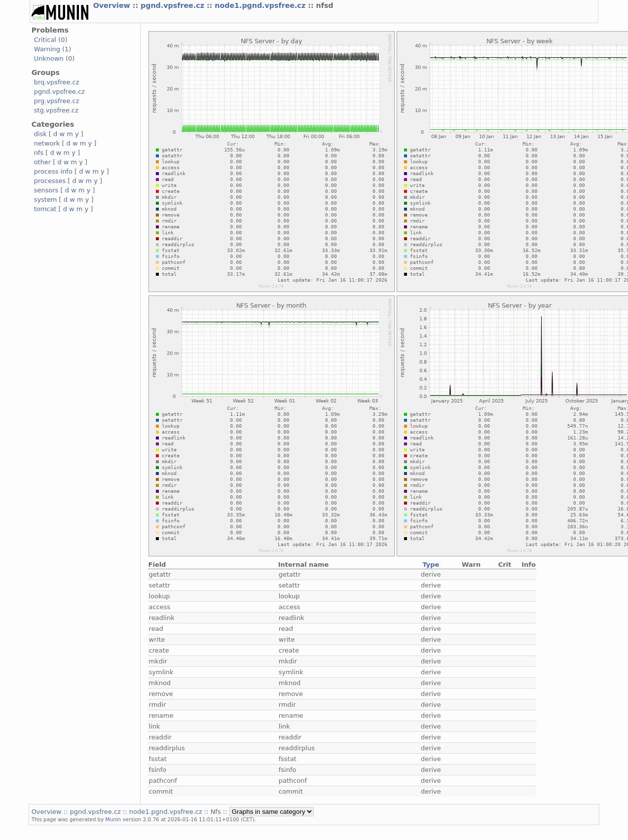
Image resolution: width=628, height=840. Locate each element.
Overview (113, 5)
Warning (47, 49)
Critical (45, 40)
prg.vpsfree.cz (57, 101)
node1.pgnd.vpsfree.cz (261, 5)
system (46, 200)
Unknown (49, 58)
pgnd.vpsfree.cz (174, 5)
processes (50, 181)
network (47, 143)
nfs (39, 153)
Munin (113, 819)
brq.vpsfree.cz (57, 82)
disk (40, 134)
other (43, 162)
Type (431, 565)
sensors (46, 190)
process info (53, 171)
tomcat (45, 209)
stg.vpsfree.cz (56, 110)
